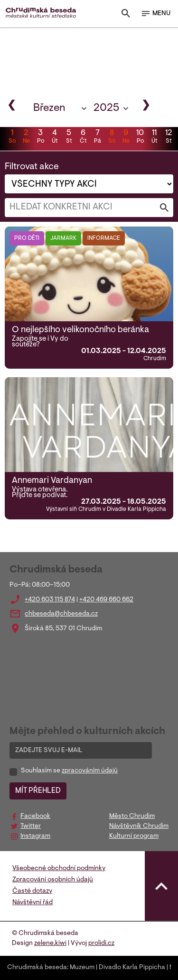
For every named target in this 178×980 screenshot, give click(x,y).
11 (154, 137)
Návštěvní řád (33, 903)
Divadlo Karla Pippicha (132, 968)
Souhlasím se (69, 771)
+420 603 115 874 (50, 600)
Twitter (31, 826)
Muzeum (82, 968)
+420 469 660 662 (106, 600)
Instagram (35, 836)
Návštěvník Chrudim (139, 826)
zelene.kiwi (50, 944)
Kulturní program (134, 836)
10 (140, 137)
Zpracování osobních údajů (53, 880)
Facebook (35, 817)
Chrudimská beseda (37, 968)
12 (169, 137)
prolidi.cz (101, 944)
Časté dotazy (32, 891)
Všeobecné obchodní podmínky (59, 869)
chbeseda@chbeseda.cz (61, 614)
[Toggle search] (126, 15)
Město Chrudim (132, 817)
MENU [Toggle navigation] (155, 14)
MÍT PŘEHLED (38, 791)
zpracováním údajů (90, 771)
